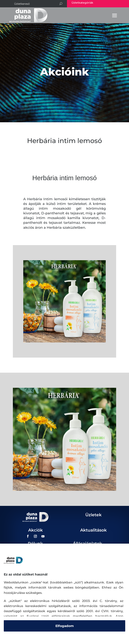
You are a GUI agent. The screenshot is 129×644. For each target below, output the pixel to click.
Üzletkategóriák (82, 3)
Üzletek (93, 515)
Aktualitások (93, 530)
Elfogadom (65, 626)
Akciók (35, 530)
